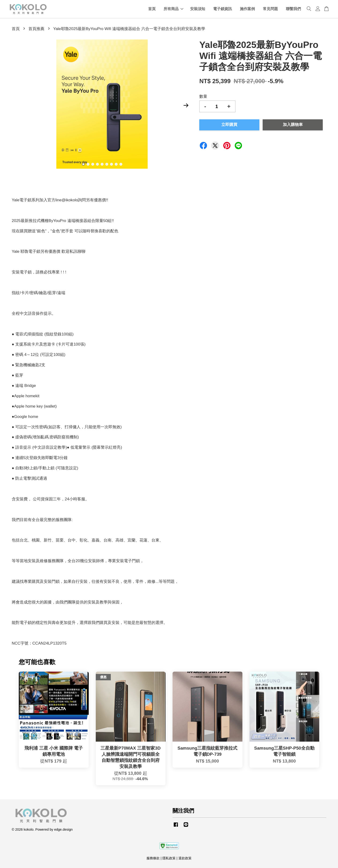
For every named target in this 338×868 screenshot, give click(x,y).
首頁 (152, 9)
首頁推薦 (36, 29)
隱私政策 (169, 858)
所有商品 (173, 9)
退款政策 (185, 858)
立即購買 (229, 125)
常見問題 (270, 9)
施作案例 (247, 9)
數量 (203, 96)
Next (186, 105)
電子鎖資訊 (223, 9)
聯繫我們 (293, 9)
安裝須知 (198, 9)
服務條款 (153, 858)
